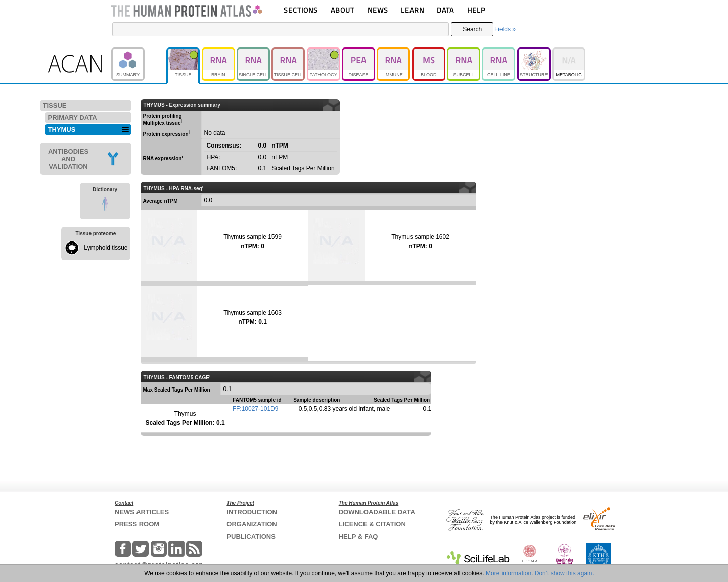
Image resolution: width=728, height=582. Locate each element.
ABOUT (343, 10)
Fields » (505, 29)
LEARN (413, 10)
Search (472, 29)
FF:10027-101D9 (256, 409)
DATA (445, 10)
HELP (476, 10)
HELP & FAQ (358, 536)
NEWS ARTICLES (142, 512)
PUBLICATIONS (251, 536)
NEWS (378, 10)
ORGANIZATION (252, 524)
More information (509, 573)
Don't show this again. (564, 573)
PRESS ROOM (137, 524)
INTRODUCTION (252, 512)
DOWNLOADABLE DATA (377, 512)
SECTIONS (301, 10)
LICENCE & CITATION (372, 524)
